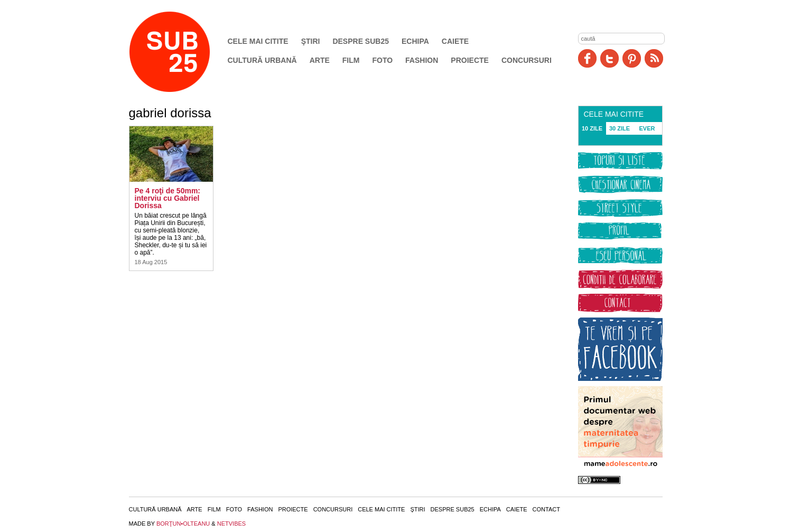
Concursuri (527, 60)
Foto (382, 60)
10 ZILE (592, 128)
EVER (647, 128)
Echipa (415, 41)
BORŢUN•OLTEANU (183, 524)
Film (351, 60)
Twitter (609, 58)
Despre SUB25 (361, 41)
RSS (654, 58)
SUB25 (182, 52)
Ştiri (311, 41)
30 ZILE (620, 128)
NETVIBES (231, 524)
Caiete (455, 41)
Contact (546, 509)
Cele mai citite (258, 41)
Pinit (632, 58)
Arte (320, 60)
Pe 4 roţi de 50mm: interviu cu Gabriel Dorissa (168, 198)
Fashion (422, 60)
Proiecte (470, 60)
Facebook (587, 58)
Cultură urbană (262, 60)
